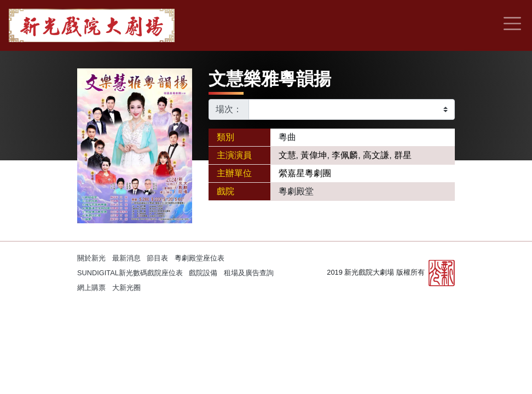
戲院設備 (203, 273)
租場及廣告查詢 (249, 273)
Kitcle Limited (351, 302)
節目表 (157, 258)
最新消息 (126, 258)
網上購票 (91, 288)
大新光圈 (126, 288)
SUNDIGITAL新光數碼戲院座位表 (130, 273)
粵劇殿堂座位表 (199, 258)
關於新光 (91, 258)
